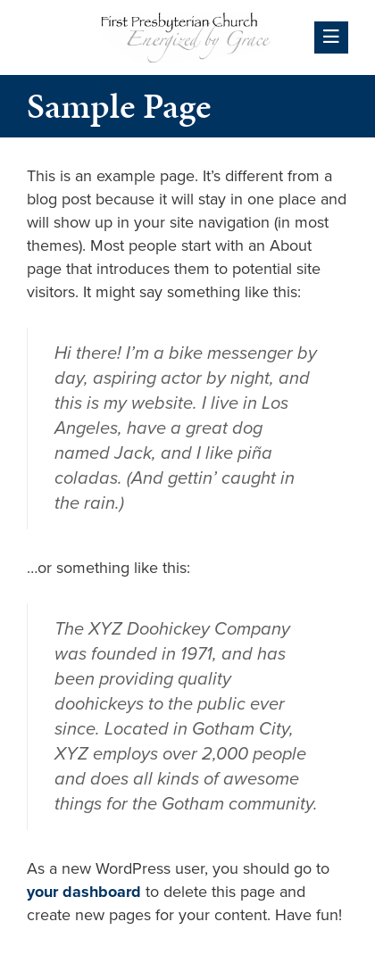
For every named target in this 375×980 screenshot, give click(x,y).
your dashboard (84, 892)
